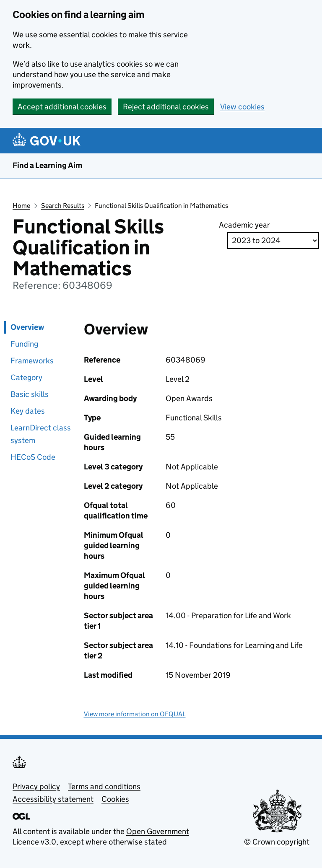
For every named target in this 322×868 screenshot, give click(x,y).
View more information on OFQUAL (135, 714)
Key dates (28, 411)
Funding (24, 344)
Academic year (244, 225)
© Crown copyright (277, 842)
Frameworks (32, 361)
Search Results (63, 206)
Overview (27, 327)
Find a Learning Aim (47, 165)
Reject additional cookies (166, 107)
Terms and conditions (104, 786)
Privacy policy (36, 786)
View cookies (242, 107)
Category (26, 377)
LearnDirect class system (41, 434)
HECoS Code (33, 457)
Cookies (115, 799)
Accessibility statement (53, 799)
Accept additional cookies (62, 107)
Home (21, 206)
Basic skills (30, 394)
